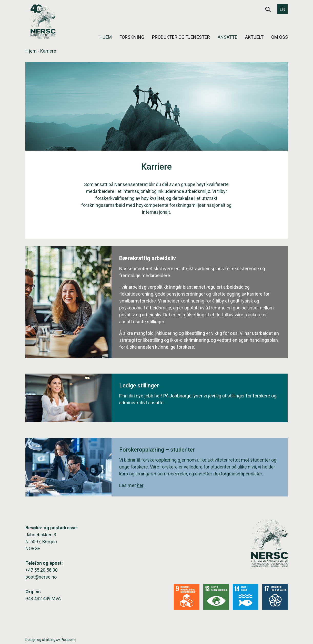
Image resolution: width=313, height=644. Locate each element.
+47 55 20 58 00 (42, 570)
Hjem (106, 37)
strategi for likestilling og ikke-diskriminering (164, 340)
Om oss (280, 37)
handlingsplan (264, 340)
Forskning (132, 37)
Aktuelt (254, 37)
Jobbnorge (180, 396)
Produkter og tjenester (181, 37)
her (140, 485)
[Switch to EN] (282, 9)
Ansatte (228, 37)
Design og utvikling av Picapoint (51, 640)
